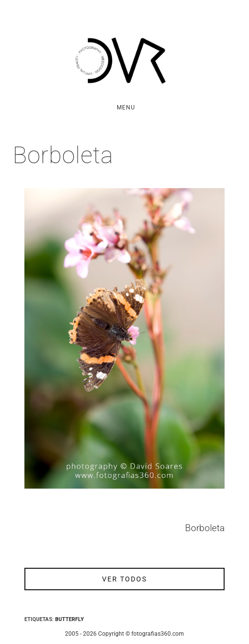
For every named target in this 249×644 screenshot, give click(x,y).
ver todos (124, 579)
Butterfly (70, 619)
